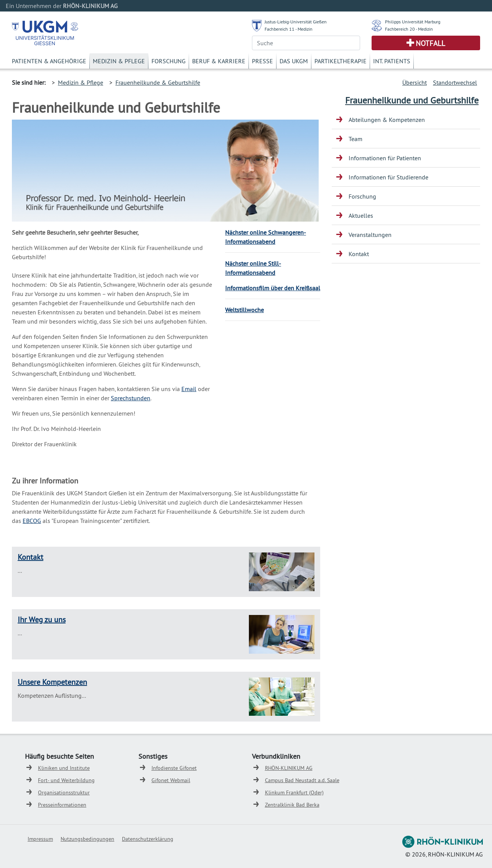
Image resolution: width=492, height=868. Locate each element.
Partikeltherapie (341, 61)
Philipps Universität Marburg (413, 22)
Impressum (40, 839)
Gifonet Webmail (171, 780)
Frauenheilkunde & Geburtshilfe (158, 82)
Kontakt (30, 557)
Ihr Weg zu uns (42, 619)
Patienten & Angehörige (49, 61)
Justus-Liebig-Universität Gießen (296, 22)
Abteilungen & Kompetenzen (387, 120)
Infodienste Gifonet (174, 768)
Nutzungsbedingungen (87, 839)
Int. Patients (392, 61)
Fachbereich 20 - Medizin (409, 29)
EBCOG (32, 521)
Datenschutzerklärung (148, 839)
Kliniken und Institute (64, 768)
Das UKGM (294, 61)
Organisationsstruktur (64, 792)
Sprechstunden (131, 398)
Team (355, 139)
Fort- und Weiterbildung (66, 780)
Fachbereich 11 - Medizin (289, 29)
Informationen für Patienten (385, 158)
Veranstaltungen (370, 235)
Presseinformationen (62, 805)
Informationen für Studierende (388, 177)
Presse (262, 61)
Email (189, 389)
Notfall (430, 43)
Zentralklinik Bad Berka (292, 805)
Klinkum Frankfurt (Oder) (294, 792)
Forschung (169, 61)
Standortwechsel (455, 82)
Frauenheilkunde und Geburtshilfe (412, 100)
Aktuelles (361, 215)
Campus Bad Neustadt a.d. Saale (302, 780)
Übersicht (415, 82)
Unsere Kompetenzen (52, 682)
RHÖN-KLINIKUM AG (289, 768)
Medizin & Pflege (119, 61)
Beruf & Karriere (219, 61)
